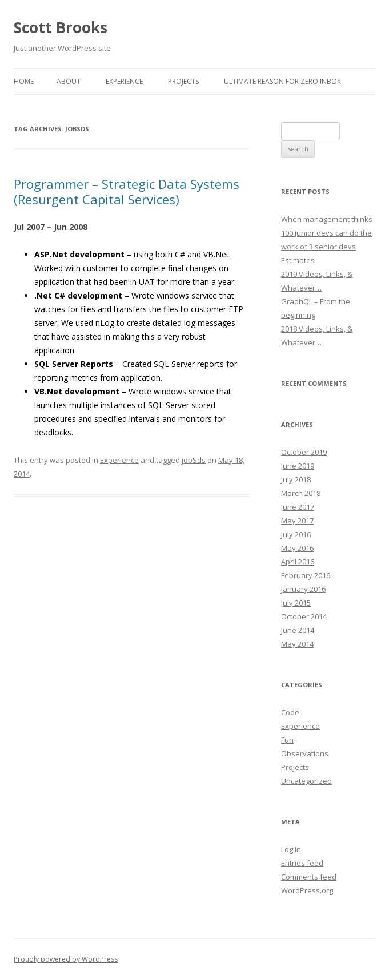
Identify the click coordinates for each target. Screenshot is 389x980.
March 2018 (301, 493)
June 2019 (298, 466)
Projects (183, 81)
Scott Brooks (61, 27)
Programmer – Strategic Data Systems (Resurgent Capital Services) (127, 191)
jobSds (194, 460)
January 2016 (303, 589)
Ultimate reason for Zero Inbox (282, 81)
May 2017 (297, 521)
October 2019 (304, 452)
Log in (291, 849)
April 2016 (298, 562)
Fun (287, 740)
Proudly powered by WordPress (66, 959)
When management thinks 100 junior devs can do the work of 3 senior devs (327, 233)
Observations (305, 753)
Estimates (298, 260)
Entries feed (302, 863)
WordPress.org (307, 890)
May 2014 (297, 644)
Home (24, 81)
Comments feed (309, 877)
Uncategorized (306, 781)
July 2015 (296, 603)
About (69, 81)
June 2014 (298, 630)
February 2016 (306, 575)
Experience (124, 81)
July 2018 (296, 479)
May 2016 (297, 548)
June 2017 (298, 507)
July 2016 (296, 534)
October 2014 (304, 616)
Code (290, 712)
